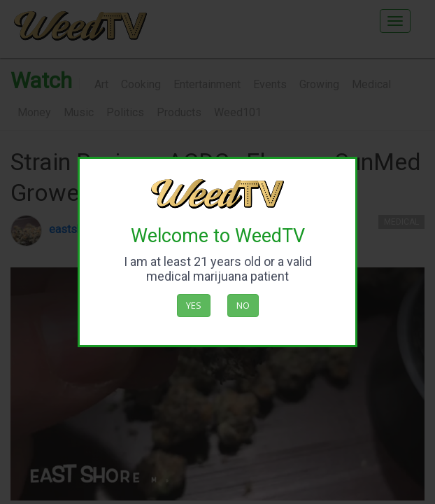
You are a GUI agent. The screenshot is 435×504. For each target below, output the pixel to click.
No (243, 305)
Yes (194, 305)
